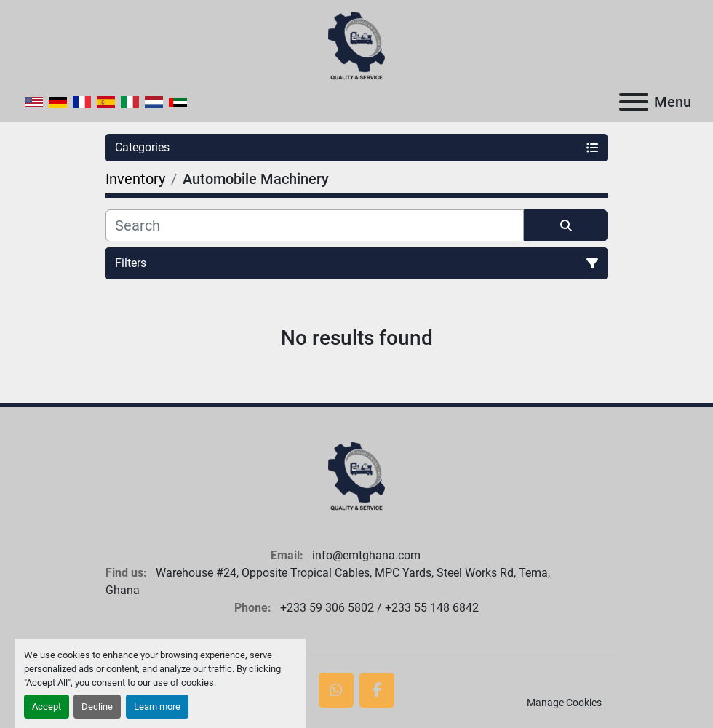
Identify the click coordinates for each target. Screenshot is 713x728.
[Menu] (634, 102)
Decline (97, 707)
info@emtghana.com (365, 555)
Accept (47, 707)
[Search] (315, 225)
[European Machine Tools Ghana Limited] (356, 476)
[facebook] (377, 690)
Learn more (157, 707)
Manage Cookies (564, 703)
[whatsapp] (336, 690)
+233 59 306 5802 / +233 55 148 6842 (378, 608)
